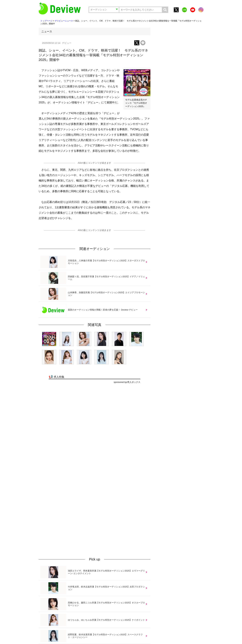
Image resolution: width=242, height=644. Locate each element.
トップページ (46, 21)
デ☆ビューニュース (64, 21)
